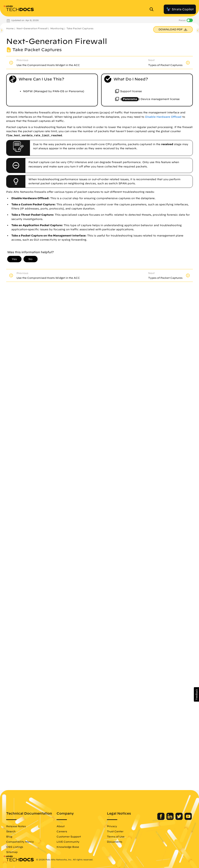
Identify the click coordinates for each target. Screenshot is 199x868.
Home (10, 28)
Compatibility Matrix (20, 842)
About (61, 826)
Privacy (112, 826)
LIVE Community (68, 842)
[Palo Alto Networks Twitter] (179, 819)
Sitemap (12, 852)
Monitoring (57, 28)
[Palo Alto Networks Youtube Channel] (188, 819)
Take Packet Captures (80, 28)
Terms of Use (116, 836)
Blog (9, 836)
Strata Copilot (180, 9)
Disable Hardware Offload (163, 117)
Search (11, 831)
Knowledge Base (68, 847)
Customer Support (69, 836)
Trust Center (115, 831)
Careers (62, 831)
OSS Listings (15, 847)
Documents (115, 842)
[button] (196, 694)
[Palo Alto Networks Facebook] (161, 819)
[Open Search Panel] (153, 9)
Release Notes (16, 826)
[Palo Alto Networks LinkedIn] (170, 819)
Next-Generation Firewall (32, 28)
